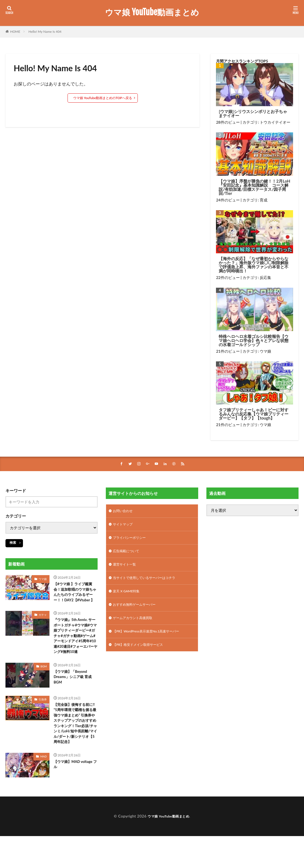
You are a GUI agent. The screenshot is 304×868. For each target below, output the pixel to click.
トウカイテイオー (275, 122)
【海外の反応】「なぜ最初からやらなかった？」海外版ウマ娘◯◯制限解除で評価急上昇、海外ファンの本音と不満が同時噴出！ (254, 265)
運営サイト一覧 (126, 569)
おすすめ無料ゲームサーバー (138, 611)
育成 (264, 200)
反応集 (265, 277)
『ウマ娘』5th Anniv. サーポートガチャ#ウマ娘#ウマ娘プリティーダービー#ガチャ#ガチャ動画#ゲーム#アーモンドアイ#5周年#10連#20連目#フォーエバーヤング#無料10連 (75, 652)
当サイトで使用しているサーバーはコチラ (149, 583)
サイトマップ (124, 526)
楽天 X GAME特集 (128, 597)
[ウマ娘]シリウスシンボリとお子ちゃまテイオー (253, 114)
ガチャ (43, 625)
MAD (43, 791)
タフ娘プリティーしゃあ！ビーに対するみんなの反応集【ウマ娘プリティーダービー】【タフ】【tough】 (254, 414)
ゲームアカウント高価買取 (136, 625)
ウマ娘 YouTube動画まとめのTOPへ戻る (103, 98)
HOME (15, 32)
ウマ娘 (265, 351)
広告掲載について (128, 555)
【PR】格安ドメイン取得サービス (142, 654)
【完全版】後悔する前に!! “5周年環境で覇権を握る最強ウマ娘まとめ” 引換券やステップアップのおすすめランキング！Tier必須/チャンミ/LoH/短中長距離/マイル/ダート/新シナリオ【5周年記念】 (75, 751)
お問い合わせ (124, 512)
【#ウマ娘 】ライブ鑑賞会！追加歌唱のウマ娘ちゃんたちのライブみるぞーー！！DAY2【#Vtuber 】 (74, 597)
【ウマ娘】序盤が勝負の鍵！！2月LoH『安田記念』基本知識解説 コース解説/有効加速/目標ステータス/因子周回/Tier (254, 187)
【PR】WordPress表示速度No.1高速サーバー (151, 640)
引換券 (43, 721)
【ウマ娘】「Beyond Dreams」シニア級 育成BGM (75, 700)
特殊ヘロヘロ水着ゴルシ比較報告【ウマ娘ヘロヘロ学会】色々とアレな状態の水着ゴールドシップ (254, 341)
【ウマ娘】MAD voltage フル (69, 800)
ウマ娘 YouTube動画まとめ (152, 12)
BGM (44, 688)
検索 (13, 543)
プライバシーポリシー (132, 540)
